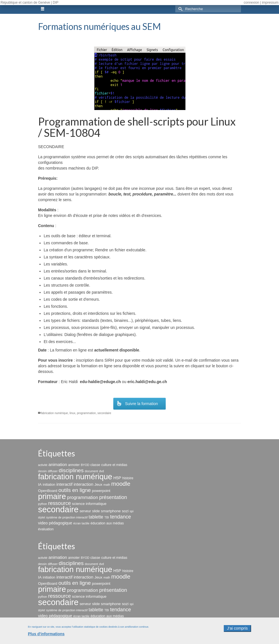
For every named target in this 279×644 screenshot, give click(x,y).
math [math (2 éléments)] (107, 485)
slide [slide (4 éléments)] (96, 511)
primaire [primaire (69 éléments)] (52, 496)
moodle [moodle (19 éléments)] (121, 484)
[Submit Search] (180, 9)
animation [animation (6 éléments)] (58, 464)
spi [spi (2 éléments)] (132, 511)
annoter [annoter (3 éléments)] (74, 465)
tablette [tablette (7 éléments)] (96, 517)
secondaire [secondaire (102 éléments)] (58, 509)
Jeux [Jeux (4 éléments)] (98, 484)
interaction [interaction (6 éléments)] (83, 484)
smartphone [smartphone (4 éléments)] (111, 511)
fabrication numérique (54, 413)
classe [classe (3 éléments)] (95, 465)
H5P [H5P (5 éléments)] (117, 478)
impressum (270, 3)
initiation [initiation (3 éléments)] (49, 485)
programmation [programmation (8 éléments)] (83, 497)
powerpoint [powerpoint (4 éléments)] (101, 491)
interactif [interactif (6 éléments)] (64, 484)
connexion (252, 3)
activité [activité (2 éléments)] (43, 465)
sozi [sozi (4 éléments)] (125, 511)
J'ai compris (237, 632)
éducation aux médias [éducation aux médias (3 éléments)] (107, 523)
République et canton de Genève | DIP (29, 3)
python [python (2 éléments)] (43, 504)
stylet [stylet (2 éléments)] (42, 517)
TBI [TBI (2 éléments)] (107, 517)
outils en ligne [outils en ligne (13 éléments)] (75, 490)
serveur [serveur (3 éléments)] (85, 511)
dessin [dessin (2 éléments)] (42, 471)
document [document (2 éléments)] (91, 471)
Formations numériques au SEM (99, 26)
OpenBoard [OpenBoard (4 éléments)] (48, 491)
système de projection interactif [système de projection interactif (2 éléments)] (67, 517)
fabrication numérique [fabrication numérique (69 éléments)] (75, 477)
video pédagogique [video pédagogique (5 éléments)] (55, 523)
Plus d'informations (46, 637)
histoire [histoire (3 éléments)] (128, 478)
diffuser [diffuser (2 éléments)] (53, 471)
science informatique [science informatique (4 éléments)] (89, 504)
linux (73, 413)
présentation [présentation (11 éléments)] (113, 497)
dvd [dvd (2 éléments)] (101, 471)
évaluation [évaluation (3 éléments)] (46, 529)
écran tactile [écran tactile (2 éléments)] (81, 523)
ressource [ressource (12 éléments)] (60, 503)
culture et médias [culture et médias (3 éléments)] (114, 465)
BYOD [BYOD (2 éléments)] (85, 465)
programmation (86, 413)
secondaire (104, 413)
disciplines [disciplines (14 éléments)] (71, 470)
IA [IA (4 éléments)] (40, 484)
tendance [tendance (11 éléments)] (121, 517)
